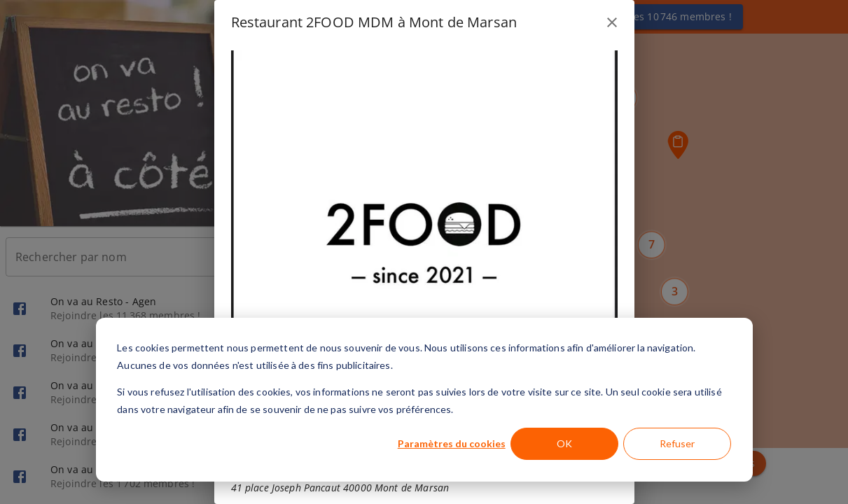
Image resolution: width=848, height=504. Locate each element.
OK (564, 443)
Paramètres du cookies (452, 443)
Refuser (677, 443)
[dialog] (424, 400)
